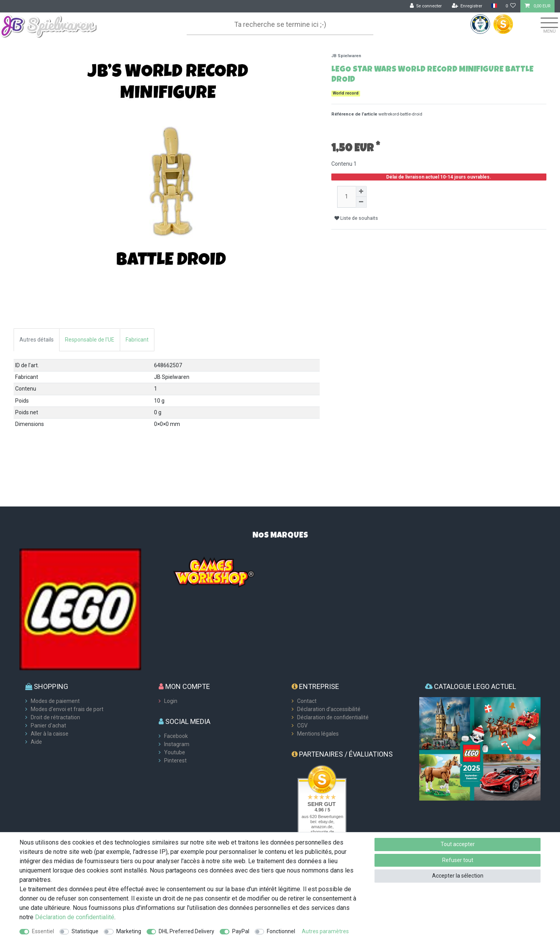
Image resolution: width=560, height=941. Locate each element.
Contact (307, 701)
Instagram (177, 744)
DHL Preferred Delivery (186, 931)
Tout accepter (458, 844)
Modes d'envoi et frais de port (67, 709)
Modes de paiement (55, 701)
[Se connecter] (426, 6)
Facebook (176, 736)
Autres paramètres (325, 931)
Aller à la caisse (50, 734)
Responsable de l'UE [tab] (90, 340)
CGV (302, 725)
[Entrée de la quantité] (346, 197)
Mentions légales (318, 734)
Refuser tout (458, 860)
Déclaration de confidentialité (333, 717)
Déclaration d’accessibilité (329, 709)
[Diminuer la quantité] (361, 202)
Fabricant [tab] (137, 340)
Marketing (129, 931)
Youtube (175, 752)
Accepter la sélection (458, 876)
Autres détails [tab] (37, 340)
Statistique (85, 931)
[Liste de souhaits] (511, 6)
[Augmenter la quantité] (361, 191)
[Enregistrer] (467, 6)
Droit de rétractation (55, 717)
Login (171, 701)
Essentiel (43, 931)
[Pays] (494, 6)
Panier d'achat (48, 725)
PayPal (241, 931)
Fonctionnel (281, 931)
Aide (36, 742)
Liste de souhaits (356, 218)
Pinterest (175, 761)
